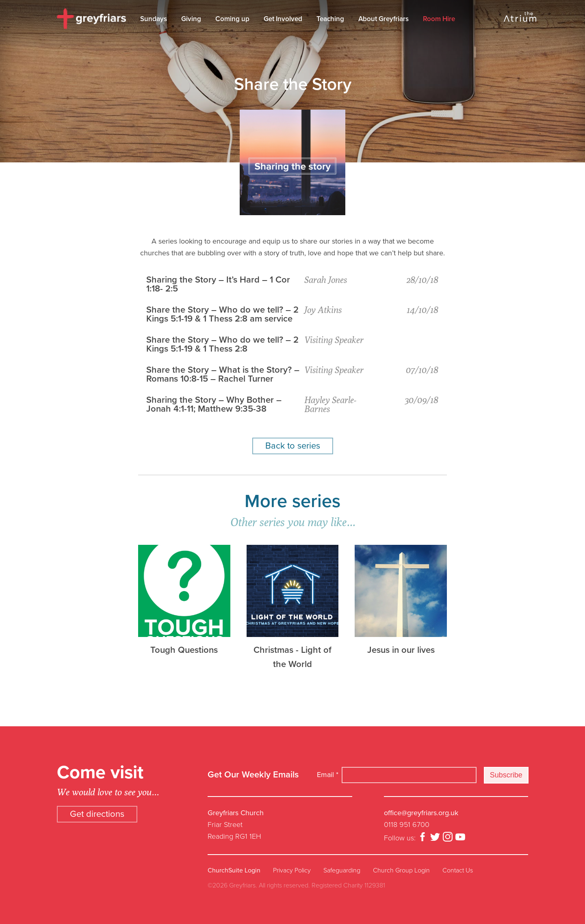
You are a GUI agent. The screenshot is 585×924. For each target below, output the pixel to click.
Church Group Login (401, 870)
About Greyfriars (383, 19)
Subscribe (506, 775)
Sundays (154, 19)
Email (328, 775)
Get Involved (283, 19)
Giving (191, 19)
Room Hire (439, 19)
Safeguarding (342, 870)
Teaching (330, 19)
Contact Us (458, 870)
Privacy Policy (292, 870)
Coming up (232, 19)
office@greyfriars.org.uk (421, 813)
